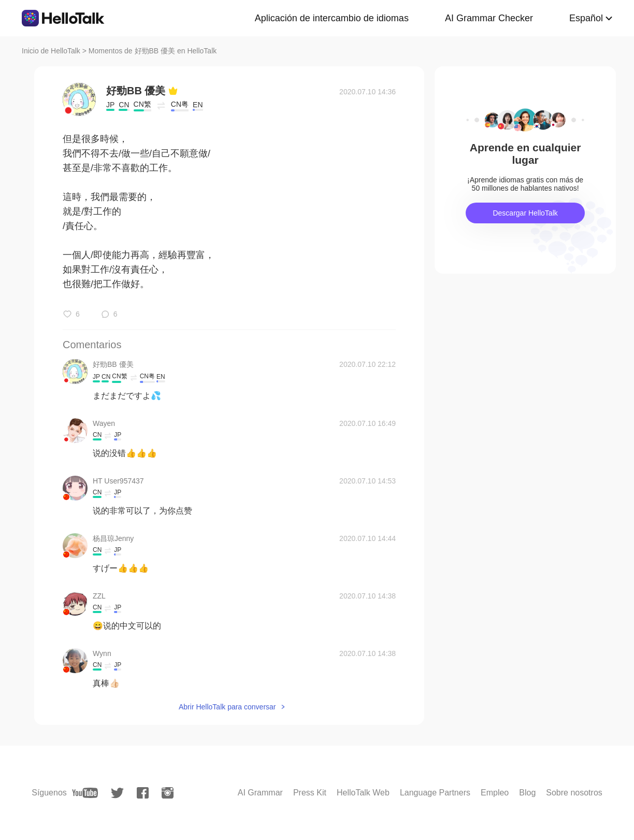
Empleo (495, 793)
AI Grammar (260, 793)
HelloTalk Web (363, 793)
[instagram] (168, 793)
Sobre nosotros (574, 793)
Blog (527, 793)
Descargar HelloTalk (525, 213)
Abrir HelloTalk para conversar (227, 707)
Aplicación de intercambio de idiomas (332, 18)
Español (586, 18)
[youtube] (85, 793)
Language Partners (435, 793)
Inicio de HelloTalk (51, 51)
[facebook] (143, 793)
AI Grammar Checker (489, 18)
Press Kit (310, 793)
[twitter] (117, 793)
